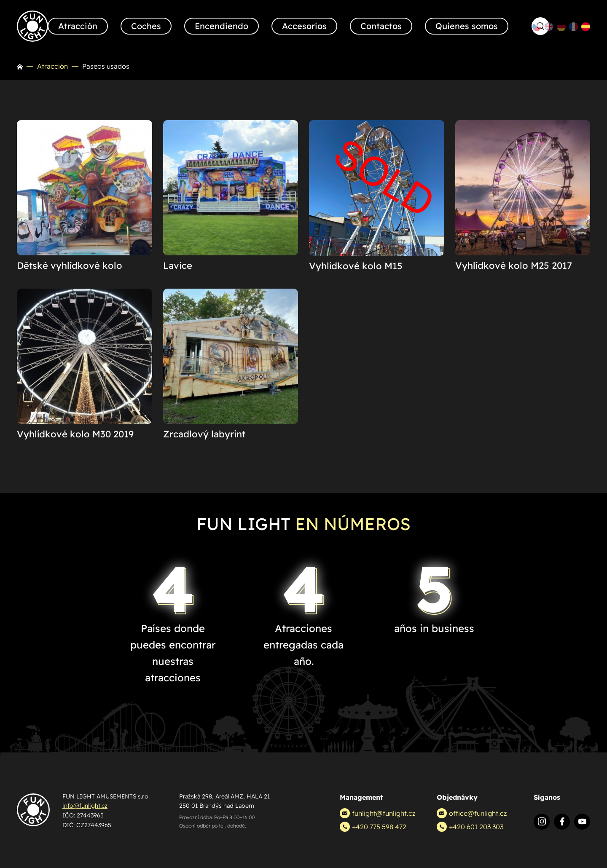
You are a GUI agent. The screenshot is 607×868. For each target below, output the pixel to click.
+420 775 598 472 (373, 827)
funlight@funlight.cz (377, 813)
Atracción (52, 66)
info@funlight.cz (85, 806)
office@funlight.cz (472, 813)
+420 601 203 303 (470, 827)
